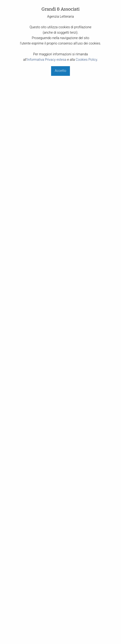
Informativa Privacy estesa (47, 60)
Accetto (60, 71)
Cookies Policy (87, 60)
